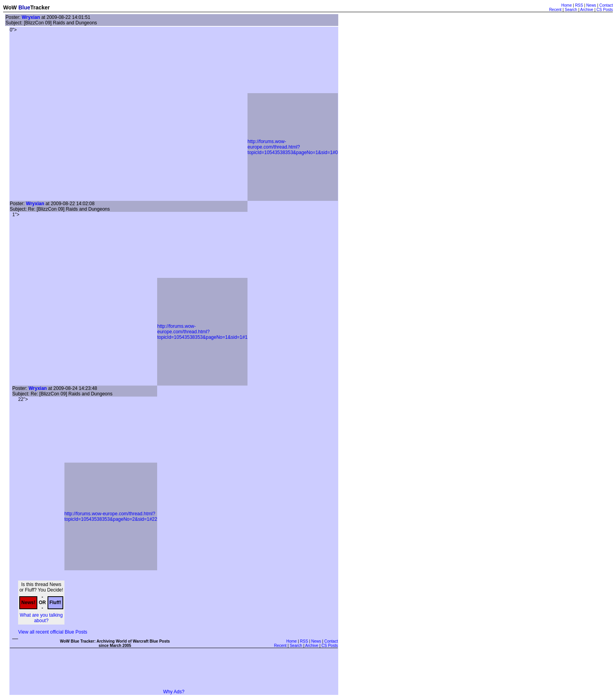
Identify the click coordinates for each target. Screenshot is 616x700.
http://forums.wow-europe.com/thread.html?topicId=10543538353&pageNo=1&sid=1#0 (293, 147)
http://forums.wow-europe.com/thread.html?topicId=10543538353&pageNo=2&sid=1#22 (111, 516)
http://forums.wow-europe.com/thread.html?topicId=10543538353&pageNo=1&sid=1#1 (202, 332)
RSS (579, 5)
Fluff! (55, 603)
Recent (555, 10)
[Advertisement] (174, 671)
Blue (24, 7)
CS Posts (605, 10)
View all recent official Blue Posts (53, 632)
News (591, 5)
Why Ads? (174, 692)
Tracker (40, 7)
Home (567, 5)
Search (571, 10)
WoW (10, 7)
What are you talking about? (41, 618)
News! (28, 603)
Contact (606, 5)
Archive (587, 10)
